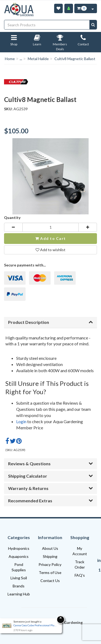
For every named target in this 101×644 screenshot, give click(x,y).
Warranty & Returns (50, 488)
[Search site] (93, 25)
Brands (19, 586)
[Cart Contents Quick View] (93, 8)
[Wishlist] (58, 8)
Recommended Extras (50, 501)
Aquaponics (19, 556)
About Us (50, 548)
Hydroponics (19, 548)
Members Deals (60, 44)
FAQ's (80, 575)
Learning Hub (19, 594)
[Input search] (47, 25)
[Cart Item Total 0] (81, 8)
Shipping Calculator (50, 476)
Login (21, 421)
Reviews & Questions (50, 464)
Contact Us (50, 581)
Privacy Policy (50, 564)
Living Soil (19, 578)
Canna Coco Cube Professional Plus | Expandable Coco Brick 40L (35, 625)
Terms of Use (50, 572)
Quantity (12, 217)
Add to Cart (50, 238)
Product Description (50, 322)
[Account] (69, 8)
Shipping (50, 556)
